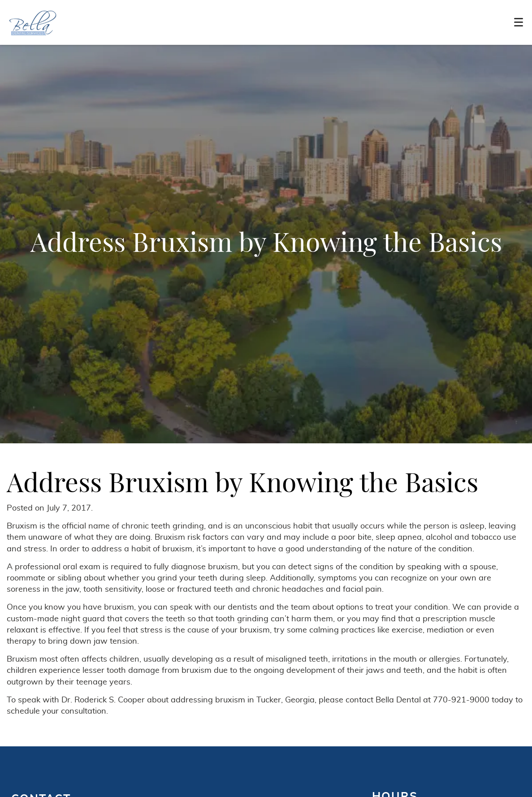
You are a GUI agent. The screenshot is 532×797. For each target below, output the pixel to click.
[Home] (33, 22)
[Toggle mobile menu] (519, 22)
